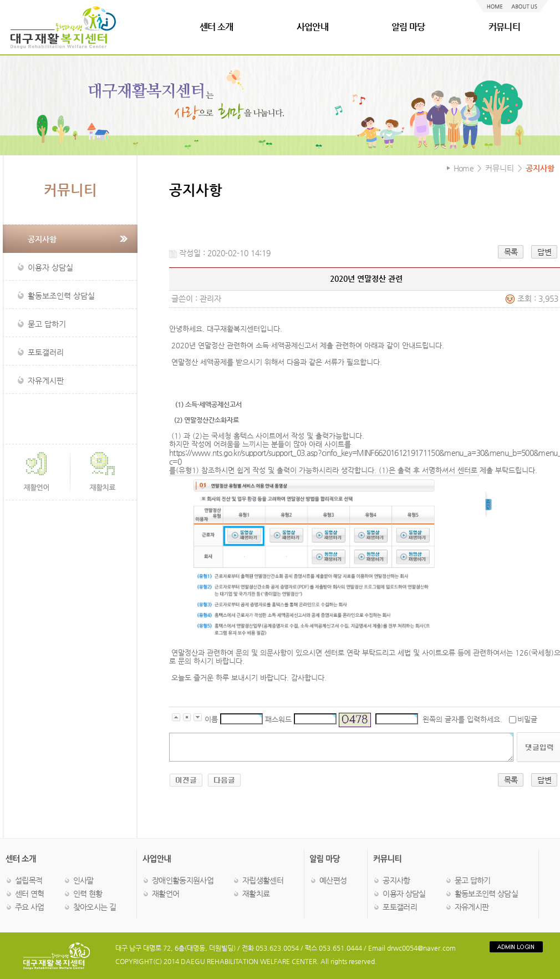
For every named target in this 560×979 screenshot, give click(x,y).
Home (464, 168)
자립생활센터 (263, 880)
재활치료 (256, 894)
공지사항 (396, 880)
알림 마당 (408, 27)
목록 (511, 252)
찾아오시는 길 (95, 907)
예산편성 (333, 880)
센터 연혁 (30, 894)
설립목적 (29, 880)
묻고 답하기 (473, 880)
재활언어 (166, 894)
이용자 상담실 (404, 894)
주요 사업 (30, 907)
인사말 (83, 880)
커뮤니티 (504, 27)
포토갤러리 (400, 907)
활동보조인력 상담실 (486, 894)
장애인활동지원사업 (183, 880)
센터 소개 (217, 27)
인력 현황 (88, 894)
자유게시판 (472, 907)
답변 (544, 252)
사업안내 (312, 27)
